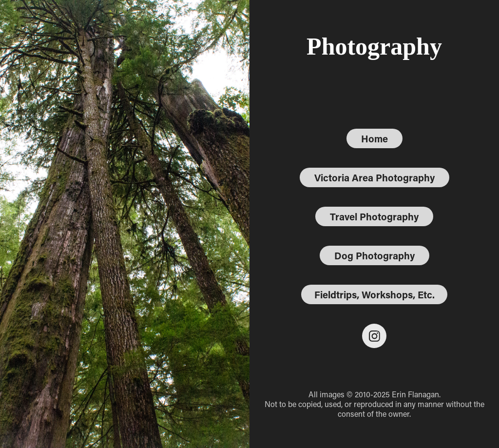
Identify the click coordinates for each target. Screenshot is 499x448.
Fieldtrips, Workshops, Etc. (374, 294)
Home (374, 138)
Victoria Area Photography (374, 177)
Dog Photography (374, 255)
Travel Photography (374, 216)
